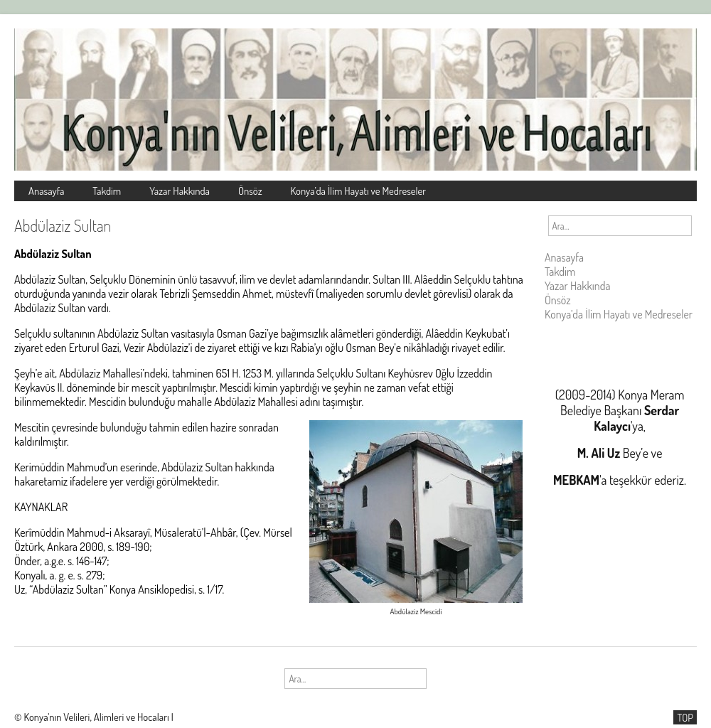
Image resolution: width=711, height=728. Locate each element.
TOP (685, 717)
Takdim (107, 191)
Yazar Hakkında (180, 191)
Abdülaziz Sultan (63, 225)
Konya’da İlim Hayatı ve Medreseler (359, 191)
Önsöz (250, 191)
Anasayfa (46, 191)
